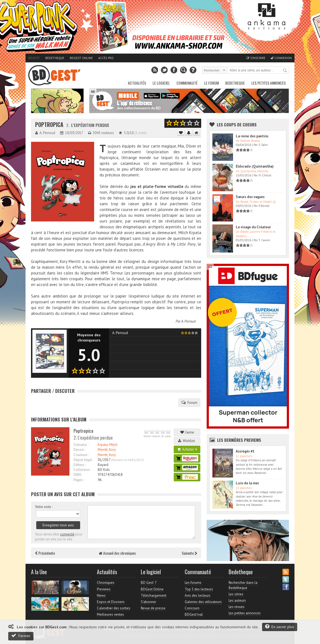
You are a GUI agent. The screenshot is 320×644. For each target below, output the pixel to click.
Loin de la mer (247, 483)
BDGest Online (81, 58)
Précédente (45, 553)
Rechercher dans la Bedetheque (243, 585)
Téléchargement (154, 596)
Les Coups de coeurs (237, 124)
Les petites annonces (269, 83)
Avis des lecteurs (198, 596)
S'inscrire (256, 58)
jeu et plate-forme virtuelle (157, 186)
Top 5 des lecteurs (199, 589)
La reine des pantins (252, 136)
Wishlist (187, 441)
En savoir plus (280, 627)
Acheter (187, 449)
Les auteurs (237, 600)
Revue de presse (153, 608)
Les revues (237, 607)
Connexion (281, 58)
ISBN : (78, 475)
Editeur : (80, 465)
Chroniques (106, 583)
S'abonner (148, 602)
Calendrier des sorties (114, 608)
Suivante (189, 553)
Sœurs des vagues (250, 197)
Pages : (79, 480)
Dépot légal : (83, 460)
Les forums (193, 583)
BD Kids (104, 470)
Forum (189, 402)
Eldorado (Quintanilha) (255, 166)
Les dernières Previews (239, 440)
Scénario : (81, 445)
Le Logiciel (161, 83)
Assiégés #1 (245, 451)
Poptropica (49, 125)
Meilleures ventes (110, 614)
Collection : (82, 470)
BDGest (34, 58)
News (101, 596)
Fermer (21, 636)
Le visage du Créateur (253, 227)
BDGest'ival (194, 614)
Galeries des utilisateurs (203, 602)
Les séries (236, 594)
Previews (104, 589)
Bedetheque (55, 58)
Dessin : (79, 450)
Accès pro (106, 58)
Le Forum (211, 83)
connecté (67, 534)
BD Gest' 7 (149, 583)
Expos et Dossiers (111, 602)
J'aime (187, 432)
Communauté (187, 83)
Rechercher (285, 71)
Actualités (137, 83)
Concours (192, 608)
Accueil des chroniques (117, 553)
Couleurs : (81, 455)
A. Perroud (188, 321)
